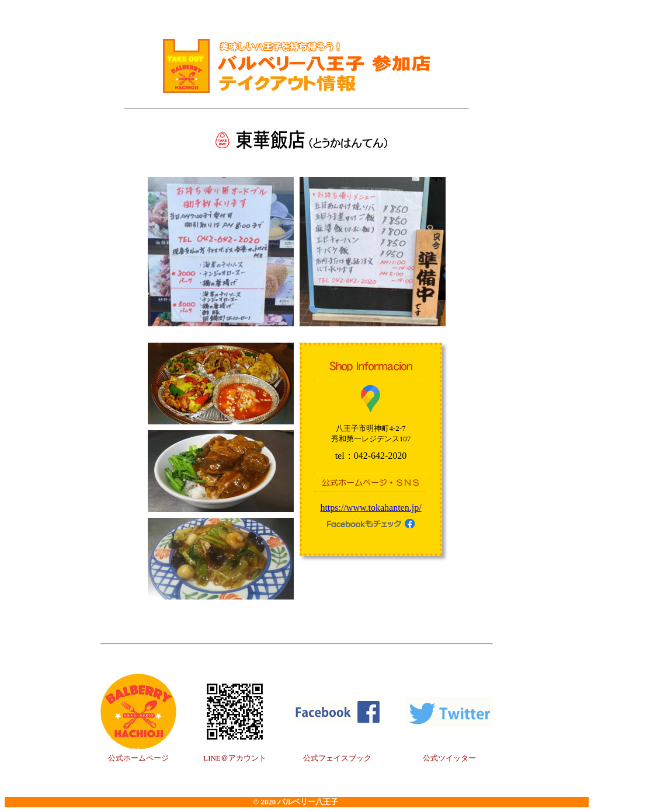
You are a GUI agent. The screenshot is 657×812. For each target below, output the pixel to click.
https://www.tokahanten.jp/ (371, 508)
